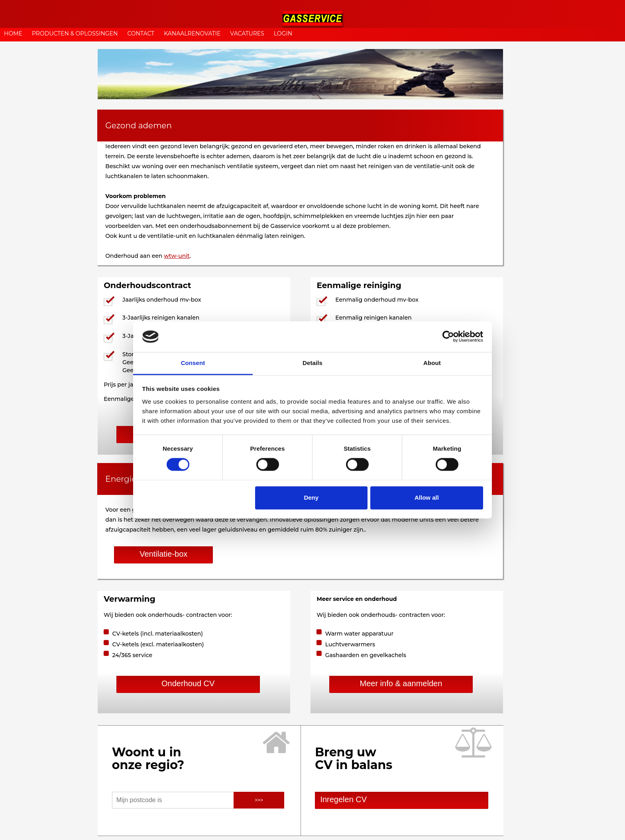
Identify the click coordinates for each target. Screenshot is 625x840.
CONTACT (141, 33)
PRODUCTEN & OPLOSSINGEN (75, 33)
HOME (13, 33)
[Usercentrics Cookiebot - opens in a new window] (448, 337)
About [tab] (432, 363)
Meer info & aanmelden (401, 683)
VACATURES (247, 33)
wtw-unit (177, 256)
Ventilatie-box (163, 554)
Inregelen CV (341, 799)
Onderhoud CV (188, 683)
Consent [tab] (193, 363)
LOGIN (283, 33)
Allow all (427, 498)
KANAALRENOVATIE (192, 33)
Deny (311, 498)
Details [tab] (312, 363)
